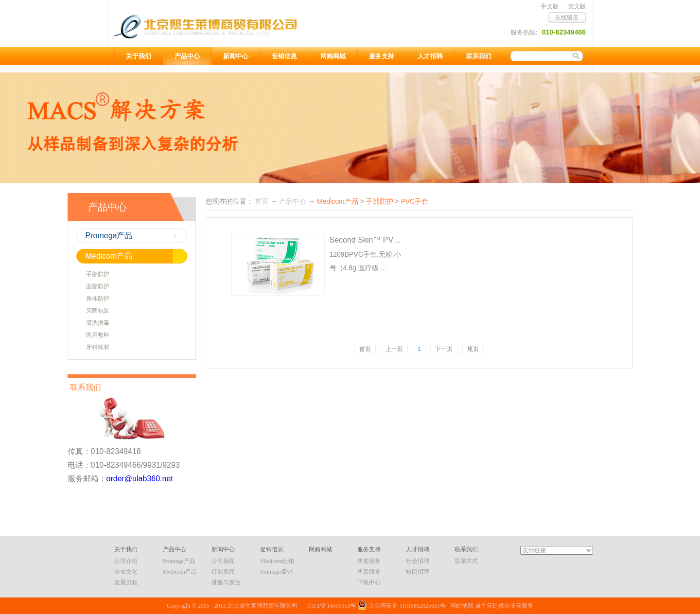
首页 (365, 349)
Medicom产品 (338, 201)
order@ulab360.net (140, 479)
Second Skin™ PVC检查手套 (380, 240)
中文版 (550, 6)
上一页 (394, 349)
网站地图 (460, 606)
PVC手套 (415, 201)
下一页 (444, 349)
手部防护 (380, 201)
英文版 (577, 6)
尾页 (473, 349)
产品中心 (293, 201)
